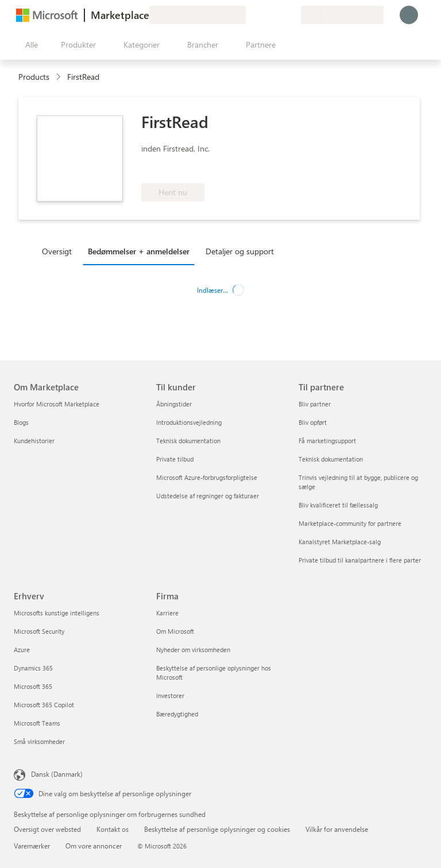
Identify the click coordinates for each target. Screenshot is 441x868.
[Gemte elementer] (278, 15)
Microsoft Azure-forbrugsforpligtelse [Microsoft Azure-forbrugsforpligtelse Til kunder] (207, 477)
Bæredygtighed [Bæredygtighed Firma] (177, 714)
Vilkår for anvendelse (337, 829)
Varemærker (32, 846)
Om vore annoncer (94, 846)
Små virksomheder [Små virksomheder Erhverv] (39, 741)
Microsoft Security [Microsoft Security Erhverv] (39, 631)
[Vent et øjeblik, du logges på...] (409, 15)
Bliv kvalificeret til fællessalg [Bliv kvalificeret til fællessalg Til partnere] (338, 505)
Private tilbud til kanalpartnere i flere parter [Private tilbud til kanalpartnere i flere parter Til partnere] (360, 560)
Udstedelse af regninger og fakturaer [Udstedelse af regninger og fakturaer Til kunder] (208, 496)
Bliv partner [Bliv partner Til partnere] (315, 404)
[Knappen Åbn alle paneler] (29, 45)
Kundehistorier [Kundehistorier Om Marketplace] (34, 441)
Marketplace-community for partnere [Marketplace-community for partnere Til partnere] (350, 523)
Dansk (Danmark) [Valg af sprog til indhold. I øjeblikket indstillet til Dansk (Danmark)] (57, 774)
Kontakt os (113, 829)
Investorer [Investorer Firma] (170, 695)
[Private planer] (292, 15)
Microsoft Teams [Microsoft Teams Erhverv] (37, 723)
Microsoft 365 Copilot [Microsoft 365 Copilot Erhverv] (44, 705)
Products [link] (34, 77)
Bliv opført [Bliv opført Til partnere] (313, 422)
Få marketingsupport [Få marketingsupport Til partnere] (327, 441)
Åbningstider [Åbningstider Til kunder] (174, 404)
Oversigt (57, 251)
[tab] (60, 251)
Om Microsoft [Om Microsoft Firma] (175, 631)
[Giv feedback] (250, 15)
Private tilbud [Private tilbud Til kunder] (175, 459)
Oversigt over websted (47, 829)
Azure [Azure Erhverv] (22, 650)
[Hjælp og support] (264, 15)
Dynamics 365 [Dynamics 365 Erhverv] (33, 668)
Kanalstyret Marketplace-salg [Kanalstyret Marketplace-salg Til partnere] (340, 542)
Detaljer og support (240, 251)
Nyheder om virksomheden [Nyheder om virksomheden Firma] (193, 650)
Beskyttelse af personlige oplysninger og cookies (217, 829)
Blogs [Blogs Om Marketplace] (21, 422)
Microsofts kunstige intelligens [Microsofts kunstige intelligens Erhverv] (57, 613)
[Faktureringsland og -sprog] (342, 15)
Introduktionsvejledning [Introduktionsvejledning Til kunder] (189, 422)
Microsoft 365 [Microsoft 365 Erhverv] (33, 686)
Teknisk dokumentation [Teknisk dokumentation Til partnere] (331, 459)
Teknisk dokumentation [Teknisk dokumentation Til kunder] (188, 441)
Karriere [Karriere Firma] (167, 613)
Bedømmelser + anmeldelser (139, 251)
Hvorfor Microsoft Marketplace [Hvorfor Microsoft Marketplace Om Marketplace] (57, 404)
